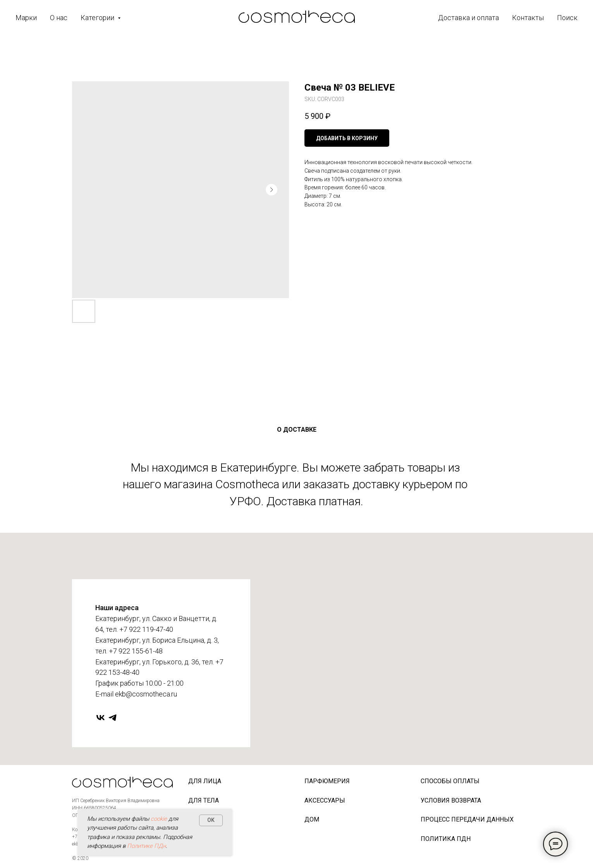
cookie (159, 819)
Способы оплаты (450, 781)
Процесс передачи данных (467, 819)
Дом (312, 819)
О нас (59, 18)
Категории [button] (98, 18)
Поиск (567, 18)
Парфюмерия (327, 781)
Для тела (204, 800)
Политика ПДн (446, 839)
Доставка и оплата (468, 18)
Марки (26, 18)
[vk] (101, 718)
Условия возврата (451, 800)
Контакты (528, 18)
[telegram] (113, 718)
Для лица (205, 781)
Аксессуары (325, 800)
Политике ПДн (146, 846)
